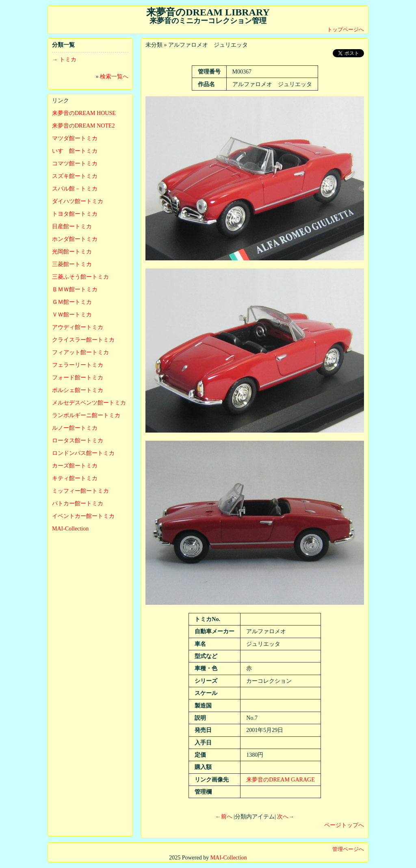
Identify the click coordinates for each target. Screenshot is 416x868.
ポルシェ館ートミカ (78, 390)
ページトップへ (344, 825)
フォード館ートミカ (78, 378)
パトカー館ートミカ (78, 503)
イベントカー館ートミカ (83, 516)
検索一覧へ (114, 77)
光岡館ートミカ (72, 252)
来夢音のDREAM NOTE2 (83, 126)
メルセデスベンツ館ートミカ (89, 403)
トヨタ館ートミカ (75, 214)
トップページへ (346, 29)
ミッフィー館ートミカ (80, 491)
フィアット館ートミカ (80, 352)
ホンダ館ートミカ (75, 239)
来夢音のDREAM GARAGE (280, 780)
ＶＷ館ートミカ (72, 315)
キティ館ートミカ (75, 478)
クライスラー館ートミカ (83, 340)
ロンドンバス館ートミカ (83, 453)
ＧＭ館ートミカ (72, 302)
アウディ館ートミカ (78, 327)
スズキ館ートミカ (75, 176)
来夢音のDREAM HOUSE (84, 113)
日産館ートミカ (72, 226)
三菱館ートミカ (72, 264)
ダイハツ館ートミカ (78, 201)
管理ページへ (348, 849)
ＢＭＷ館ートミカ (75, 289)
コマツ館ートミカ (75, 163)
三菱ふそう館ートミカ (80, 277)
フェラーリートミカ (78, 365)
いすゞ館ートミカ (75, 151)
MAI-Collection (70, 529)
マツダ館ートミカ (75, 138)
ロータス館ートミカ (78, 440)
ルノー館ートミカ (75, 428)
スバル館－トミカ (75, 189)
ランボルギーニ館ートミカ (86, 415)
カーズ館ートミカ (75, 466)
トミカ (68, 60)
